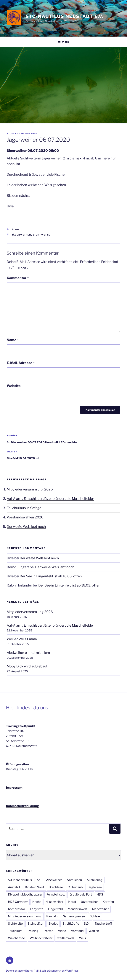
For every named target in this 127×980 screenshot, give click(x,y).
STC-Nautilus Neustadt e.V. (64, 16)
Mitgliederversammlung (25, 916)
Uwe (34, 134)
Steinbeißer (36, 924)
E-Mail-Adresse (21, 363)
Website (14, 386)
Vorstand (77, 931)
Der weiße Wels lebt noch (26, 527)
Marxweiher (100, 909)
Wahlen (94, 931)
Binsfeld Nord (34, 887)
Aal (39, 880)
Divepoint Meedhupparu (25, 894)
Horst (72, 902)
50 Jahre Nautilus (20, 880)
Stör (87, 924)
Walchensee (16, 938)
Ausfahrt (14, 887)
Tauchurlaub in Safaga (24, 508)
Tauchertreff (103, 924)
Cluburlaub (75, 887)
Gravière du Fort (81, 894)
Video (62, 931)
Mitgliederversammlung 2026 (30, 489)
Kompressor (17, 909)
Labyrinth (37, 909)
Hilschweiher (54, 902)
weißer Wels (66, 938)
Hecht (37, 902)
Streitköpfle (71, 924)
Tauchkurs (15, 931)
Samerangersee (74, 916)
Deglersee (95, 887)
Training (33, 931)
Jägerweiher (22, 235)
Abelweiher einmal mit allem (28, 653)
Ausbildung (95, 880)
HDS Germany (18, 902)
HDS (100, 894)
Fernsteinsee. (56, 894)
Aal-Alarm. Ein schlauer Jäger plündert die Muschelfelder (50, 499)
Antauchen (74, 880)
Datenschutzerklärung (22, 806)
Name (13, 340)
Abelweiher (54, 880)
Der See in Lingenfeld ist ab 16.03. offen (51, 576)
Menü (63, 42)
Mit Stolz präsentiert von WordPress (57, 971)
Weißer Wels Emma (22, 639)
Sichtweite (42, 235)
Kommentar (18, 278)
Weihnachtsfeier (41, 938)
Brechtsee (56, 887)
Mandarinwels (77, 909)
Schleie (95, 916)
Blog (16, 229)
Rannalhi (52, 916)
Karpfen (108, 902)
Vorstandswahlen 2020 (25, 517)
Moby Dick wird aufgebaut (27, 666)
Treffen (48, 931)
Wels (82, 938)
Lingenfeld (55, 909)
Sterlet (53, 924)
